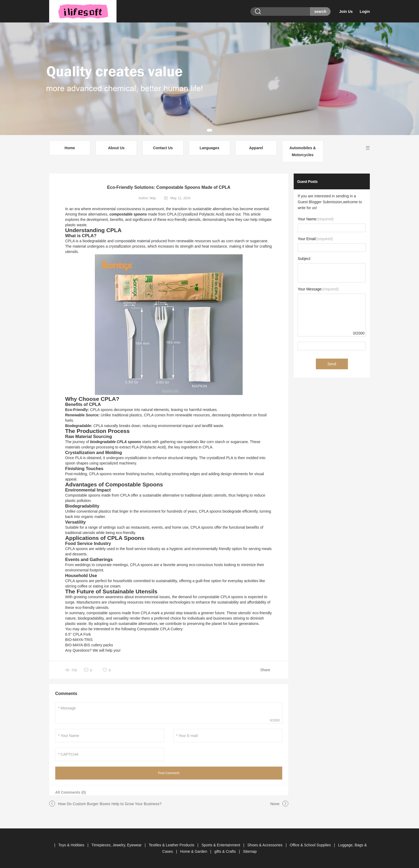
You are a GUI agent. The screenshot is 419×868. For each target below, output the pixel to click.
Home (70, 148)
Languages (210, 148)
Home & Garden (194, 851)
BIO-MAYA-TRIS (79, 640)
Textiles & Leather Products (172, 845)
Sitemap (250, 851)
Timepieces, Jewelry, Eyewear (117, 845)
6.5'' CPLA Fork (78, 634)
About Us (116, 148)
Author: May (147, 198)
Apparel (256, 148)
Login (365, 11)
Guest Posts (307, 182)
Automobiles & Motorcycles (303, 151)
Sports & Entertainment (221, 845)
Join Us (346, 11)
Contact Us (163, 148)
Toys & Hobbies (72, 845)
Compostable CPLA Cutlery (160, 629)
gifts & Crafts (226, 851)
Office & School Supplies (311, 845)
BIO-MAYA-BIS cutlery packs (89, 645)
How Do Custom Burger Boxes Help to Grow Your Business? (110, 804)
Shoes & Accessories (265, 845)
